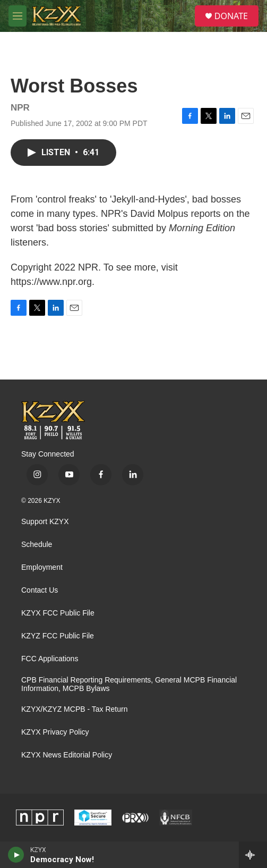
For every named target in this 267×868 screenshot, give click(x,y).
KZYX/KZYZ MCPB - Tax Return (74, 709)
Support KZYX (45, 522)
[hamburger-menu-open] (18, 16)
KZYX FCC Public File (58, 613)
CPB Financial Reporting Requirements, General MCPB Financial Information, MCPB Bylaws (129, 684)
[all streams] (253, 855)
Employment (42, 567)
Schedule (37, 545)
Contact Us (40, 590)
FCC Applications (50, 659)
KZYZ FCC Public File (58, 636)
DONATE (231, 16)
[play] (16, 855)
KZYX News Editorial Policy (67, 755)
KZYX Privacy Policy (55, 732)
